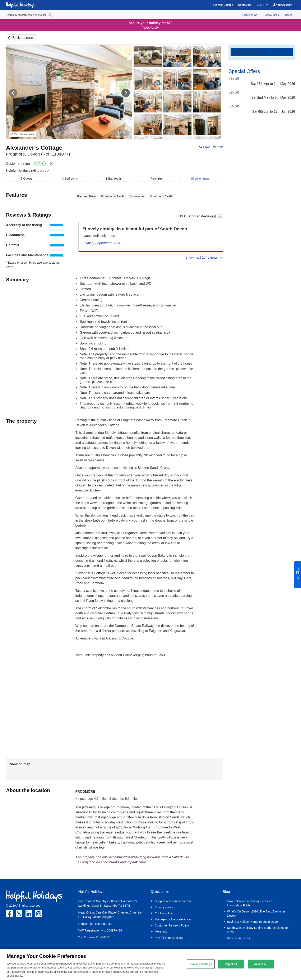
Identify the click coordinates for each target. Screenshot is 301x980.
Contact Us (245, 5)
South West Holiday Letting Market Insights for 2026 (258, 930)
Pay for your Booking (169, 938)
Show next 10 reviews (202, 257)
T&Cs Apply (151, 28)
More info (161, 932)
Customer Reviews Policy (172, 925)
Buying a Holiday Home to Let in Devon (253, 922)
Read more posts (239, 938)
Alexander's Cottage (34, 148)
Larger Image (22, 134)
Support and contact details (173, 901)
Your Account (283, 5)
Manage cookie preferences (173, 919)
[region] (150, 964)
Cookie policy (164, 913)
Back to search (23, 38)
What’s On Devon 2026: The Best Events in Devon (256, 914)
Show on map (200, 179)
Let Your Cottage (223, 5)
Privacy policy (164, 907)
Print (220, 147)
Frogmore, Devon (38, 154)
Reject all (231, 964)
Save (207, 147)
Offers (288, 15)
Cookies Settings (201, 964)
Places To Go (250, 15)
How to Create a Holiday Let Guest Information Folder (250, 903)
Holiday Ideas (271, 15)
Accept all (261, 964)
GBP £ (262, 5)
